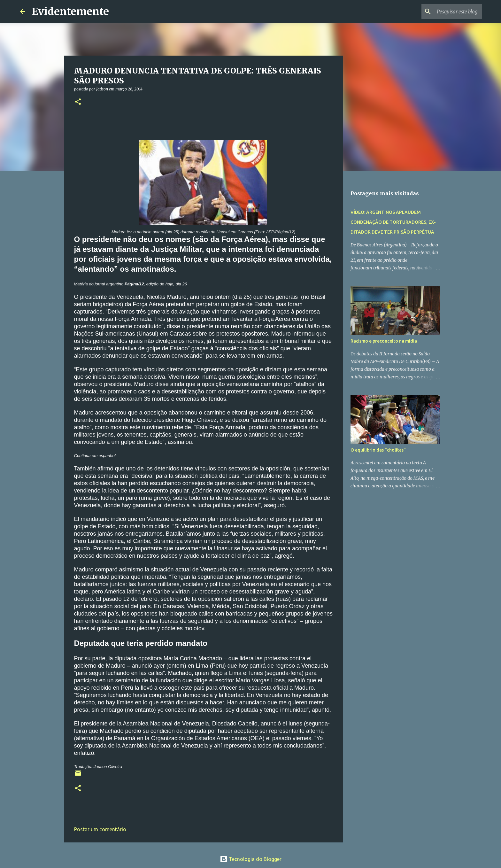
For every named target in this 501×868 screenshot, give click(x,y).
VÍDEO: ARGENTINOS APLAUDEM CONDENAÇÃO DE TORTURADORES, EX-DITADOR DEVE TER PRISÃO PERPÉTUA (393, 222)
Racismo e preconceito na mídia (384, 341)
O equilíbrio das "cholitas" (378, 450)
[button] (78, 102)
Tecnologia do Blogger (251, 859)
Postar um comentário (100, 829)
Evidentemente (70, 12)
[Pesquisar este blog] (449, 12)
